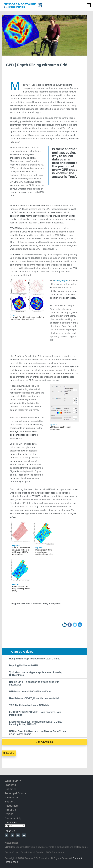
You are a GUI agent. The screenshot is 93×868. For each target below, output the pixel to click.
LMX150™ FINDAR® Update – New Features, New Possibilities (35, 714)
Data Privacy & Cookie (32, 852)
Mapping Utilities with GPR (23, 666)
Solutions (11, 789)
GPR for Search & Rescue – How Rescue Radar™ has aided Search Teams (37, 733)
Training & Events (15, 793)
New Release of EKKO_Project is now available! (34, 698)
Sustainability (13, 818)
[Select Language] (15, 826)
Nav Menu (89, 5)
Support (10, 802)
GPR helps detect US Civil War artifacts (30, 692)
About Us (10, 810)
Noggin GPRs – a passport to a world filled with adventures (34, 683)
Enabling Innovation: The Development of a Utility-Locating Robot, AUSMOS (36, 723)
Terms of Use (11, 852)
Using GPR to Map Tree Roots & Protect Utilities (35, 659)
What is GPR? (13, 781)
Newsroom (11, 797)
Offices (9, 814)
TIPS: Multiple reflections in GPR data (29, 705)
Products (10, 785)
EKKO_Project (61, 281)
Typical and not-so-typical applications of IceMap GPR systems (36, 674)
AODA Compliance (55, 852)
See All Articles (44, 742)
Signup (8, 847)
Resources (11, 806)
